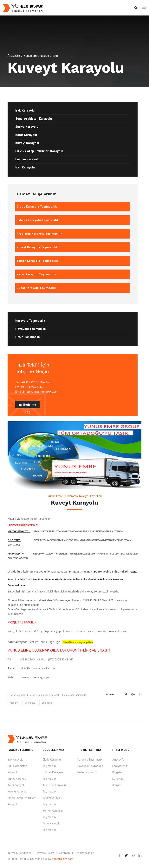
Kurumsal (118, 779)
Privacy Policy (45, 853)
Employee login (85, 853)
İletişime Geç (27, 406)
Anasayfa (14, 56)
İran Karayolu (25, 167)
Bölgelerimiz (120, 772)
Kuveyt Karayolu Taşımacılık (52, 801)
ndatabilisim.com (63, 859)
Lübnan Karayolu (27, 159)
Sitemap (65, 853)
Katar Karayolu (26, 135)
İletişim (117, 785)
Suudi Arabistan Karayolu (34, 119)
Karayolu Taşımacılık (30, 321)
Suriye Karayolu (27, 127)
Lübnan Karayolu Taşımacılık (53, 776)
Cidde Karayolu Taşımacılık (52, 763)
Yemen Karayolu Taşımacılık (53, 814)
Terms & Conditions (19, 853)
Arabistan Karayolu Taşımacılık (54, 788)
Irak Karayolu (25, 110)
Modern (14, 703)
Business (47, 703)
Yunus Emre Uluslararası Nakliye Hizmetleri (75, 496)
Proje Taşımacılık (28, 337)
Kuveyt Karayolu (27, 143)
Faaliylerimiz (120, 766)
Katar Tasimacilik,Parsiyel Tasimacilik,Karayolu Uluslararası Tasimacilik (48, 695)
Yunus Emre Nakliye (36, 56)
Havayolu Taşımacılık (31, 329)
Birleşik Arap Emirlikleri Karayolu (39, 151)
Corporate (30, 703)
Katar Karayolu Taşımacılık (51, 827)
